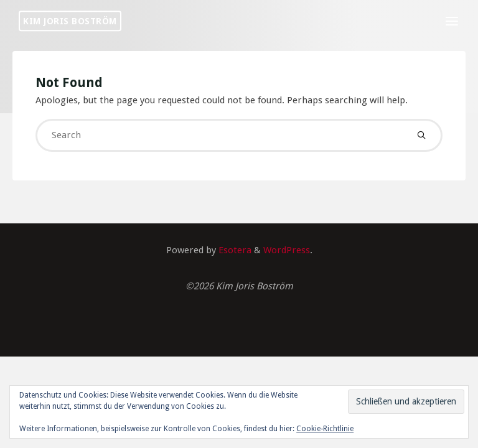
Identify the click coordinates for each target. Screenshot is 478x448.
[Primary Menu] (452, 22)
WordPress (287, 250)
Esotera (234, 250)
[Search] (421, 135)
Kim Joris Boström (70, 21)
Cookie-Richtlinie (325, 429)
